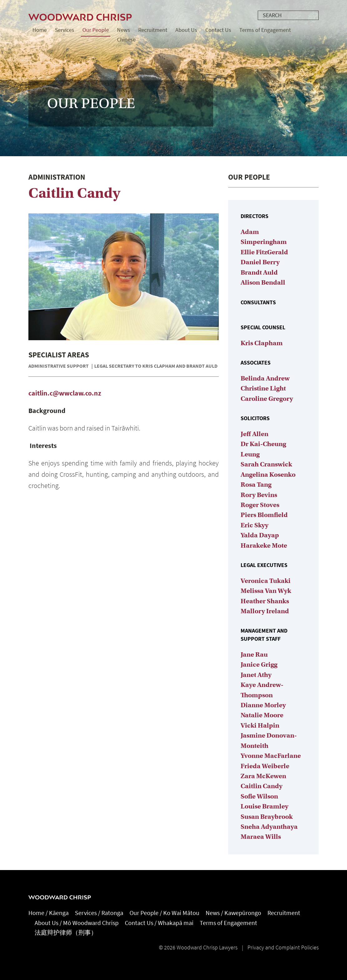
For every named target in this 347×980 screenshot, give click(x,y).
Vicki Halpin (260, 725)
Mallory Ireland (265, 611)
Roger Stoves (260, 505)
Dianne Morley (263, 705)
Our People (96, 30)
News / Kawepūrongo (233, 913)
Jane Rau (254, 654)
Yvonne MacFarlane (271, 756)
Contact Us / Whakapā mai (159, 923)
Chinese (126, 40)
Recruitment (153, 30)
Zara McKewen (263, 776)
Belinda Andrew (265, 378)
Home (40, 30)
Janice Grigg (259, 664)
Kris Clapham (262, 343)
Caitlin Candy (261, 786)
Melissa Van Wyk (266, 591)
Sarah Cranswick (266, 464)
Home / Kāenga (49, 913)
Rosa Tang (256, 485)
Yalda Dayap (260, 535)
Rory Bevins (259, 495)
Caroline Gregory (267, 399)
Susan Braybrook (267, 817)
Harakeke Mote (264, 545)
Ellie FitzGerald (264, 252)
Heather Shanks (265, 601)
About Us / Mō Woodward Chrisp (77, 923)
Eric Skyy (254, 525)
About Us (186, 30)
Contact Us (218, 30)
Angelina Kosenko (268, 475)
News (124, 30)
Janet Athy (256, 675)
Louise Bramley (264, 806)
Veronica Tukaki (266, 581)
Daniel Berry (260, 262)
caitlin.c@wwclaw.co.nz (65, 393)
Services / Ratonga (99, 913)
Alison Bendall (263, 282)
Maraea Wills (261, 837)
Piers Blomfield (264, 515)
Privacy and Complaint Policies (283, 948)
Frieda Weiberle (265, 766)
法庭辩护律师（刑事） (66, 933)
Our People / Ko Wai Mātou (164, 913)
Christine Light (263, 388)
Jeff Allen (254, 434)
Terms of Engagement (265, 30)
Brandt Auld (259, 272)
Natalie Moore (262, 715)
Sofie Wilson (259, 796)
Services (65, 30)
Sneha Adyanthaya (269, 827)
